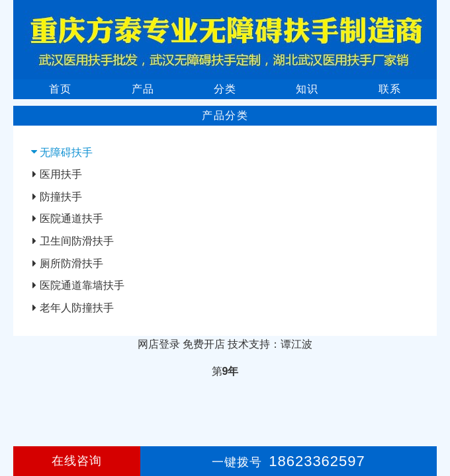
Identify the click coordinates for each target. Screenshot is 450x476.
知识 (307, 89)
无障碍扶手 (66, 152)
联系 (390, 89)
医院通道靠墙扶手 (82, 285)
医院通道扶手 (71, 218)
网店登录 (159, 344)
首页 (60, 89)
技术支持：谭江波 (270, 344)
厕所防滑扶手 (71, 263)
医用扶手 (61, 174)
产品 (143, 89)
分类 (225, 89)
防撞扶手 (61, 197)
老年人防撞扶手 (77, 308)
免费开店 (204, 344)
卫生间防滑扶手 (77, 241)
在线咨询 (77, 461)
